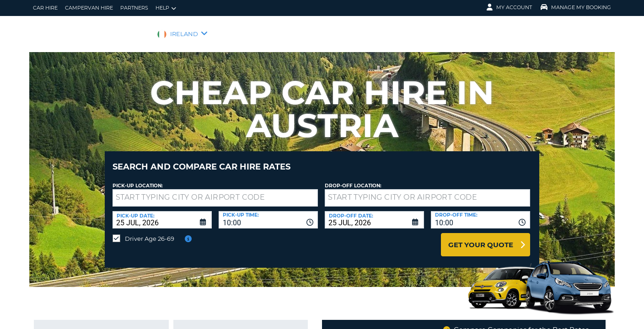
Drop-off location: (353, 179)
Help (166, 8)
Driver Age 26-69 (150, 232)
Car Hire (45, 8)
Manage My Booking (576, 7)
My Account (509, 7)
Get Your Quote (481, 238)
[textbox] (215, 191)
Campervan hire (89, 8)
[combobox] (268, 213)
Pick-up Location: (138, 179)
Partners (134, 8)
